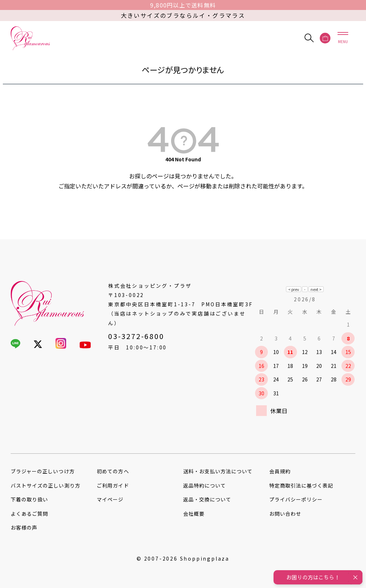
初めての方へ (113, 471)
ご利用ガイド (113, 485)
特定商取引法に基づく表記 (301, 485)
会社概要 (194, 514)
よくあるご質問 (29, 514)
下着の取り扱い (29, 499)
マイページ (110, 499)
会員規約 (280, 471)
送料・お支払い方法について (218, 471)
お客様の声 (24, 527)
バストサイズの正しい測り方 (46, 485)
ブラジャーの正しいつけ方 (43, 471)
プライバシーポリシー (296, 499)
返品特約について (205, 485)
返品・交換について (207, 499)
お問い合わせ (285, 514)
